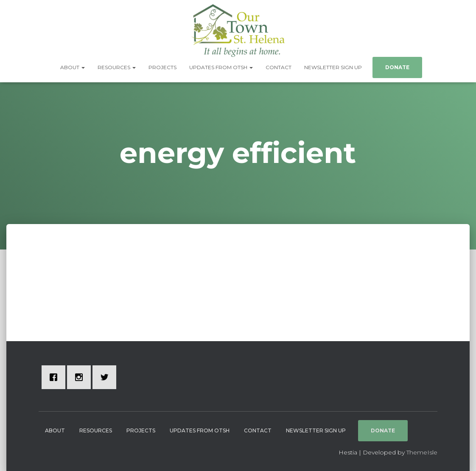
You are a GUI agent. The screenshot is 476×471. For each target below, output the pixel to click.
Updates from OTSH (221, 67)
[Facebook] (56, 377)
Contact (279, 67)
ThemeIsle (422, 452)
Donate (397, 67)
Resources (117, 67)
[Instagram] (81, 377)
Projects (162, 67)
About (73, 67)
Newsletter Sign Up (333, 67)
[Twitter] (106, 377)
